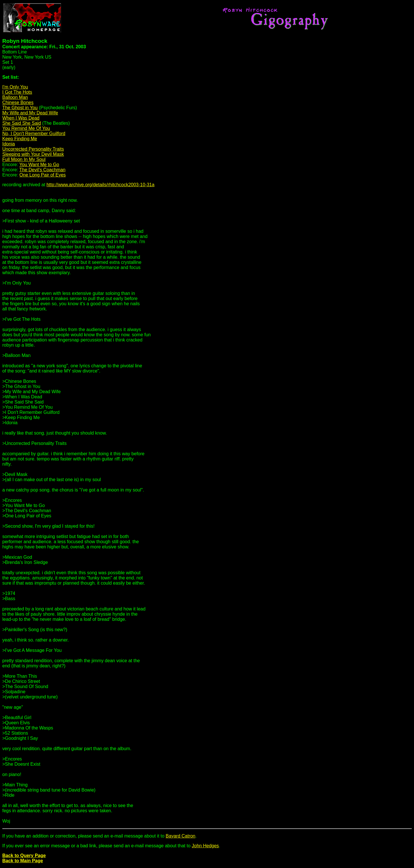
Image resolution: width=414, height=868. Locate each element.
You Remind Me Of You (26, 128)
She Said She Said (22, 123)
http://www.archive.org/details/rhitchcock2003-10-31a (100, 185)
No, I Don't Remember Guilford (34, 134)
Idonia (9, 144)
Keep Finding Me (20, 139)
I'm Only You (15, 87)
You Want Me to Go (39, 165)
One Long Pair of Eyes (43, 175)
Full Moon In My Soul (24, 159)
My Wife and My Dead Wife (30, 113)
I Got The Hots (17, 92)
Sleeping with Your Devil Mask (33, 154)
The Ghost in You (20, 108)
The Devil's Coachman (42, 170)
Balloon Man (15, 97)
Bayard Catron (180, 836)
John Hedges (205, 846)
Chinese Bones (18, 102)
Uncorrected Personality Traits (33, 149)
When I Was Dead (21, 118)
